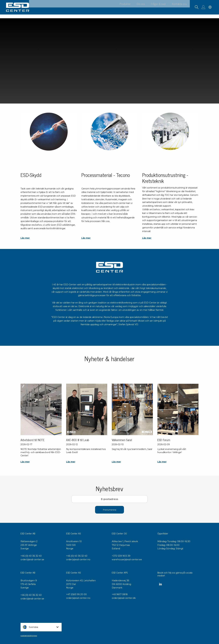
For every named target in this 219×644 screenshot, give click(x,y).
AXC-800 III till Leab (78, 440)
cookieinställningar (29, 636)
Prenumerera (110, 510)
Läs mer (25, 238)
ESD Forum (164, 440)
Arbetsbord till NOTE (32, 440)
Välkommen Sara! (122, 440)
